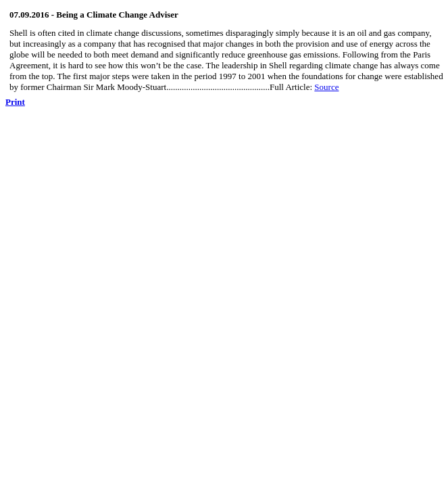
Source (326, 87)
